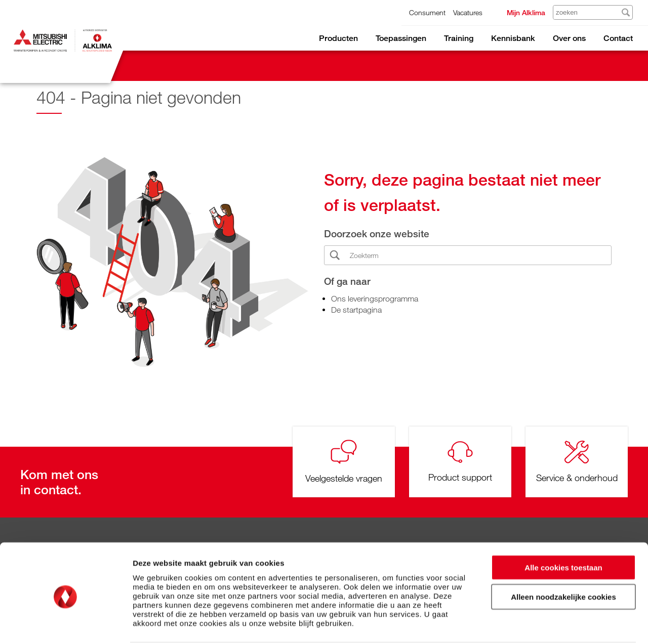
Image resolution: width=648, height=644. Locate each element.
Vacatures (468, 12)
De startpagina (356, 310)
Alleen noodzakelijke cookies (563, 559)
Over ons (569, 38)
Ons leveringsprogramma (375, 298)
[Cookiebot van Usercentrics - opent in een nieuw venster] (66, 624)
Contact (618, 38)
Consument (427, 12)
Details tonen (547, 624)
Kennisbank (513, 38)
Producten (338, 38)
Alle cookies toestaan (563, 529)
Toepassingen (401, 38)
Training (459, 38)
